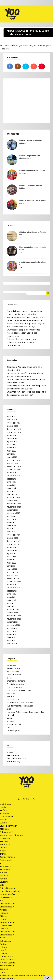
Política (3, 810)
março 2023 (12, 532)
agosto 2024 (12, 479)
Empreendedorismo (16, 681)
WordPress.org (13, 762)
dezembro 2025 (14, 429)
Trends (3, 854)
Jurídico (10, 709)
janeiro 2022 (12, 575)
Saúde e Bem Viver (8, 826)
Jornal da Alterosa (8, 960)
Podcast (10, 721)
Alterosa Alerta (7, 957)
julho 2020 (11, 631)
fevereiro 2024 (13, 498)
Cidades (4, 916)
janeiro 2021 (12, 613)
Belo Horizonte (13, 669)
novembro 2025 (14, 432)
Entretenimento (14, 687)
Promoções (5, 866)
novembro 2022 (14, 544)
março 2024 (12, 494)
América (4, 876)
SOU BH (2, 938)
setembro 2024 (13, 476)
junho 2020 (12, 634)
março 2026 (12, 420)
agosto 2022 (12, 554)
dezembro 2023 (14, 504)
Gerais (3, 807)
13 (21, 267)
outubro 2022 (13, 547)
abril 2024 (11, 491)
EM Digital (5, 829)
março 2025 (12, 457)
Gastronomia (13, 700)
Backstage (11, 665)
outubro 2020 (13, 622)
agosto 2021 (12, 591)
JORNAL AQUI (4, 913)
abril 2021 (11, 603)
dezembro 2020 (14, 616)
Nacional (4, 820)
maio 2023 (11, 526)
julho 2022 (11, 557)
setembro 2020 (13, 625)
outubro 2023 (13, 510)
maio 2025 (11, 451)
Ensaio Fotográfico (15, 684)
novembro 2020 (14, 619)
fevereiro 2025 (13, 460)
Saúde (9, 728)
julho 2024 (11, 482)
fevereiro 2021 (13, 610)
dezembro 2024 (14, 466)
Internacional (6, 817)
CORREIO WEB (4, 969)
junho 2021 (12, 597)
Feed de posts (13, 756)
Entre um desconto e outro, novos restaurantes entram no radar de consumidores (22, 342)
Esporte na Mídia (8, 894)
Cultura (3, 823)
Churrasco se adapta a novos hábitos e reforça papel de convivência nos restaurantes (24, 333)
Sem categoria (13, 731)
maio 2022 (11, 563)
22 (21, 237)
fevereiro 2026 (13, 423)
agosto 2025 (12, 442)
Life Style (11, 715)
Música (3, 851)
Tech (2, 863)
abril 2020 (11, 641)
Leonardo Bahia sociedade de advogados (25, 712)
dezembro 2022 (14, 541)
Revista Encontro (5, 941)
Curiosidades (6, 925)
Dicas (9, 678)
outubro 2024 (13, 473)
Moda (9, 718)
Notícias (4, 910)
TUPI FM (2, 972)
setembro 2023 (13, 513)
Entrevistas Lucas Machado (19, 690)
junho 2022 (12, 560)
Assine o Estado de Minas (11, 835)
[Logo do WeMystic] (26, 782)
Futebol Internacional (10, 891)
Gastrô (3, 950)
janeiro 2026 (12, 426)
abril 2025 (11, 454)
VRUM (2, 901)
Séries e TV (5, 845)
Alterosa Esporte (7, 963)
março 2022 (12, 569)
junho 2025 (12, 448)
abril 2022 (11, 566)
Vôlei (2, 885)
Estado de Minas (5, 804)
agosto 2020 (12, 628)
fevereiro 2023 (13, 535)
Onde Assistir (6, 897)
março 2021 (12, 606)
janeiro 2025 (12, 463)
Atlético (3, 879)
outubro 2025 (13, 435)
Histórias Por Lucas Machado (20, 703)
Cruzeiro (4, 882)
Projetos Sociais (14, 725)
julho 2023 (11, 519)
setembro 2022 (13, 550)
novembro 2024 (14, 470)
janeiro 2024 (12, 501)
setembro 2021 (13, 588)
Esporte (4, 919)
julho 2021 (11, 594)
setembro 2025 (13, 438)
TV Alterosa (4, 954)
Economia (5, 813)
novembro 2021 (14, 582)
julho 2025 (11, 445)
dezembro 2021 (14, 578)
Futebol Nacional (8, 888)
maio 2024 (11, 488)
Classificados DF (7, 907)
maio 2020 (11, 638)
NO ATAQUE (3, 873)
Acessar (10, 752)
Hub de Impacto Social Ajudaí (20, 706)
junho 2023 (12, 522)
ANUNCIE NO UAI (5, 870)
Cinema (4, 848)
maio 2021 (11, 600)
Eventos (10, 697)
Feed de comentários (16, 759)
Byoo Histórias (13, 672)
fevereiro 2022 (13, 572)
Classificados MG (8, 904)
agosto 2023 (12, 516)
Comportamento (14, 675)
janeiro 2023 (12, 538)
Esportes (11, 693)
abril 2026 (11, 417)
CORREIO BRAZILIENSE (7, 966)
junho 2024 (12, 485)
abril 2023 (11, 529)
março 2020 (12, 644)
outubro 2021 (13, 585)
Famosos (4, 841)
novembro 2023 (14, 507)
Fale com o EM (7, 832)
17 (21, 252)
